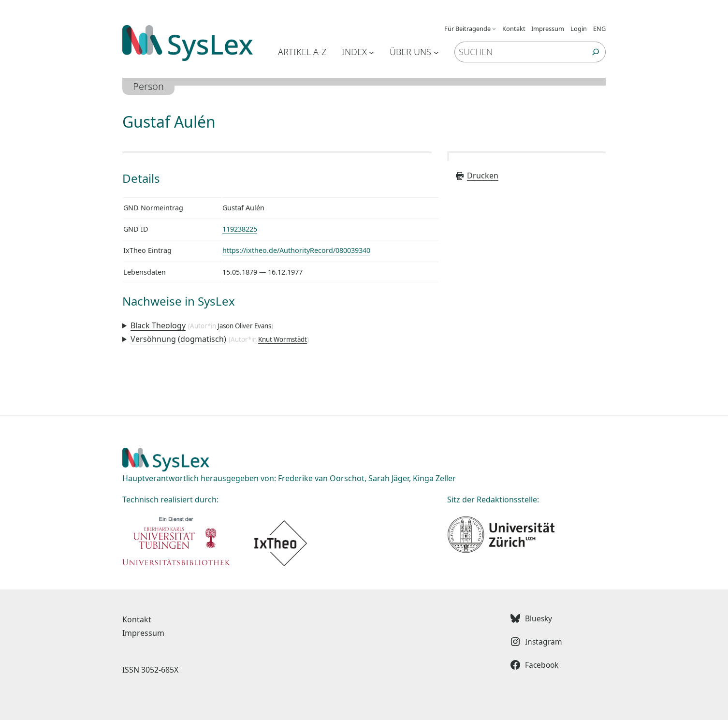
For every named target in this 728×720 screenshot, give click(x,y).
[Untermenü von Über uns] (436, 52)
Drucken (477, 176)
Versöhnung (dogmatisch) (178, 339)
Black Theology (158, 325)
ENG (599, 29)
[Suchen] (596, 52)
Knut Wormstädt (283, 339)
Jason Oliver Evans (244, 326)
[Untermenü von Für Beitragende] (494, 29)
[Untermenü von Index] (371, 52)
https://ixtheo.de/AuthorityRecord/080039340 (296, 250)
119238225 (240, 229)
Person (148, 86)
